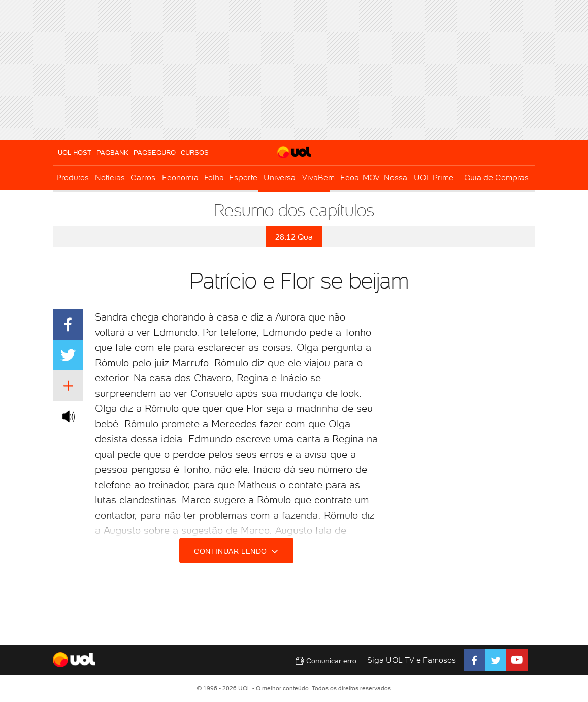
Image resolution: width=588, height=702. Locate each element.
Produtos (73, 178)
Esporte (243, 178)
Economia (180, 178)
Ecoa (350, 178)
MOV (371, 178)
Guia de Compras (496, 178)
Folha (214, 178)
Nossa (396, 178)
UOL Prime (434, 178)
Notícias (110, 178)
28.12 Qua (294, 237)
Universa (280, 178)
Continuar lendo (238, 551)
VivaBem (318, 178)
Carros (143, 178)
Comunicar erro (326, 661)
